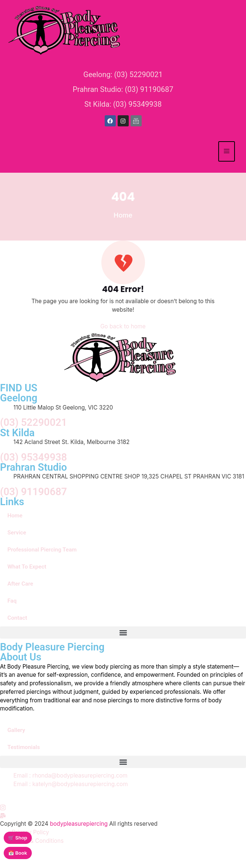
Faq (12, 601)
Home (15, 516)
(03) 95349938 (33, 458)
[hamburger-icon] (227, 151)
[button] (123, 632)
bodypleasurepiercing (79, 824)
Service (17, 533)
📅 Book (18, 853)
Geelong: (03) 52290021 (123, 74)
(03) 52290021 (33, 423)
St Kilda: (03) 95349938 (123, 104)
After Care (20, 584)
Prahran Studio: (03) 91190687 (123, 89)
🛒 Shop (18, 838)
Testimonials (24, 747)
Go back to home (123, 326)
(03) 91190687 (33, 492)
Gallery (16, 730)
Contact (17, 618)
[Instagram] (3, 807)
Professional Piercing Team (42, 550)
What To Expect (27, 567)
